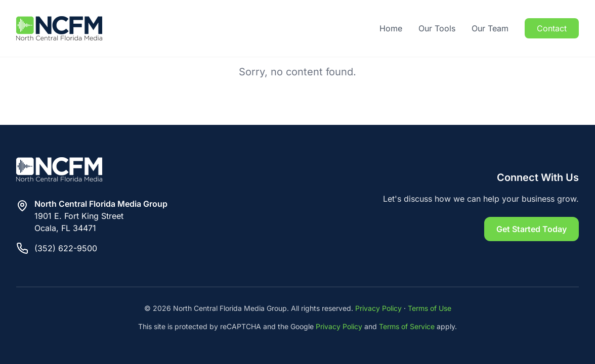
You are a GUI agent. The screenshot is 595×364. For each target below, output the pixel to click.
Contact (552, 28)
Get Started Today (532, 229)
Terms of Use (430, 308)
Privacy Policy (378, 308)
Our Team (490, 28)
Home (391, 28)
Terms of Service (407, 326)
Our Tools (437, 28)
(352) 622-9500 (66, 248)
